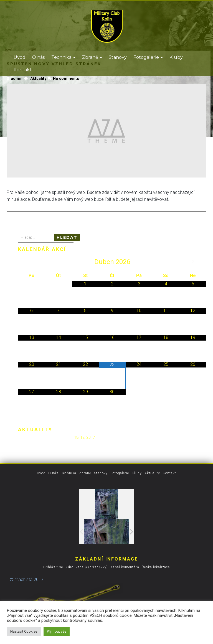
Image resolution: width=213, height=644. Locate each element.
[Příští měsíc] (193, 262)
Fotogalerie (148, 57)
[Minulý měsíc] (32, 262)
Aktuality (38, 78)
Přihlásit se (53, 567)
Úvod (20, 57)
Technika (63, 57)
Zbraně (92, 57)
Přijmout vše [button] (57, 631)
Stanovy (118, 57)
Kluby (176, 57)
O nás (38, 57)
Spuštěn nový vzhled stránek (46, 437)
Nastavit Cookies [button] (24, 631)
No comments (66, 78)
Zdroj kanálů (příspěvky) (87, 567)
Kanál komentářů (125, 567)
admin (15, 78)
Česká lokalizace (156, 567)
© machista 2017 (27, 580)
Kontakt (23, 70)
